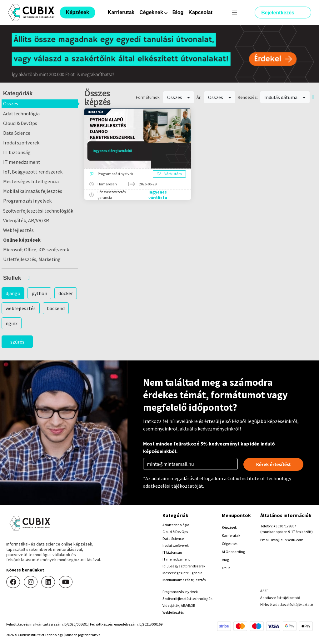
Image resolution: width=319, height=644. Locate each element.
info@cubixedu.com (287, 540)
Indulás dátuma (285, 97)
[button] (40, 278)
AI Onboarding (233, 552)
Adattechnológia (21, 113)
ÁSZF (264, 591)
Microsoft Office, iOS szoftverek (36, 249)
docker (66, 293)
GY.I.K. (227, 568)
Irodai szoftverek (21, 143)
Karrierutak (121, 12)
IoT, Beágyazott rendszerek (33, 172)
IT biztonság (17, 152)
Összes (11, 103)
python (39, 293)
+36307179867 (285, 526)
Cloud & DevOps (20, 123)
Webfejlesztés (18, 230)
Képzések (229, 527)
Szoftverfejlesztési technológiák (38, 211)
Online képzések (22, 240)
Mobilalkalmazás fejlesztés (33, 191)
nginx (12, 323)
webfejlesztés (21, 308)
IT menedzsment (22, 162)
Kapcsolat (200, 12)
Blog (178, 12)
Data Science (17, 133)
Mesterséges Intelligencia (31, 181)
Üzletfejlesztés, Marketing (32, 259)
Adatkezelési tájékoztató (280, 598)
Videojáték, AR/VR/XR (26, 220)
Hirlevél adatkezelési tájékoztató (287, 604)
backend (56, 308)
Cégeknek (230, 543)
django (13, 293)
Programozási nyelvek (27, 201)
